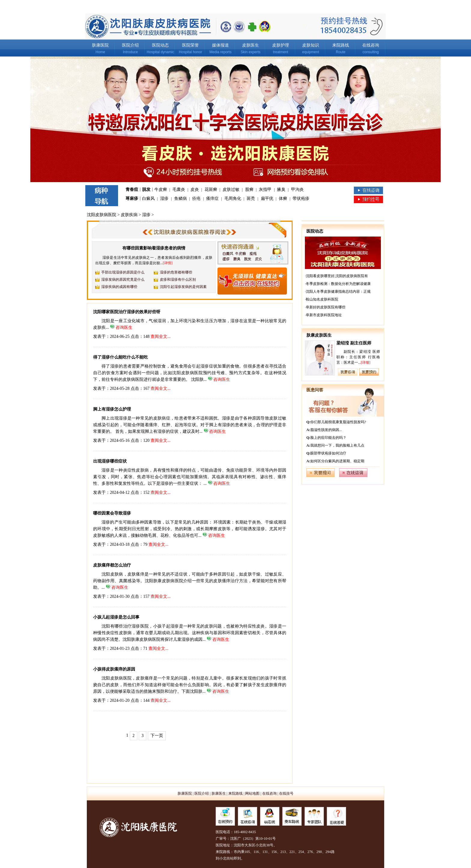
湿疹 (164, 199)
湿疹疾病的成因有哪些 (119, 287)
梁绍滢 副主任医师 (354, 343)
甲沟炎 (297, 189)
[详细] (366, 362)
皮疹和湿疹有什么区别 (178, 280)
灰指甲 (265, 189)
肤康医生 (219, 793)
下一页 (157, 736)
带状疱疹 (301, 199)
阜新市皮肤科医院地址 (324, 315)
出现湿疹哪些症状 (110, 461)
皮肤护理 (281, 45)
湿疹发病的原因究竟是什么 (123, 280)
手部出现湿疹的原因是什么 (123, 272)
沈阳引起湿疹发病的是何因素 (183, 287)
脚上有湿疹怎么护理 (112, 409)
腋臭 (281, 189)
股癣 (249, 189)
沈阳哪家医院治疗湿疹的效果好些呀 (127, 312)
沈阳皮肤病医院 (102, 215)
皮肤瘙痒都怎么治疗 (112, 565)
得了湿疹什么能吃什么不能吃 (120, 357)
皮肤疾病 (129, 215)
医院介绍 (130, 45)
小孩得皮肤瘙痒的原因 (114, 669)
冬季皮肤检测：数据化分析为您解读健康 (338, 284)
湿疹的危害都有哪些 (176, 272)
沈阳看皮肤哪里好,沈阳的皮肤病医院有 (337, 276)
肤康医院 (100, 45)
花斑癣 (211, 189)
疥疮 (196, 199)
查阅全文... (161, 336)
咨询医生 (124, 327)
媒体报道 (220, 45)
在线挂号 (286, 793)
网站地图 (252, 793)
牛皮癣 (161, 189)
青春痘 (132, 189)
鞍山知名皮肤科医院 (322, 299)
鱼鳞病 (181, 199)
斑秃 (251, 199)
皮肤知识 (311, 45)
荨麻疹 (132, 199)
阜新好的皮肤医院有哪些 (326, 307)
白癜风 (148, 199)
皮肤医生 (251, 45)
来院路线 (341, 45)
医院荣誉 (190, 45)
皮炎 (195, 189)
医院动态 (160, 45)
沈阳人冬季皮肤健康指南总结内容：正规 (338, 292)
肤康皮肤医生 (319, 335)
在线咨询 (371, 45)
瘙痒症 (212, 199)
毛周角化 (233, 199)
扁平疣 (267, 199)
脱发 (146, 189)
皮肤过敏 (231, 189)
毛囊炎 (179, 189)
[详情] (168, 263)
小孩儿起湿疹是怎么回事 (116, 617)
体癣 (283, 199)
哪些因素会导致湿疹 (112, 513)
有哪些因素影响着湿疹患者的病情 (154, 248)
